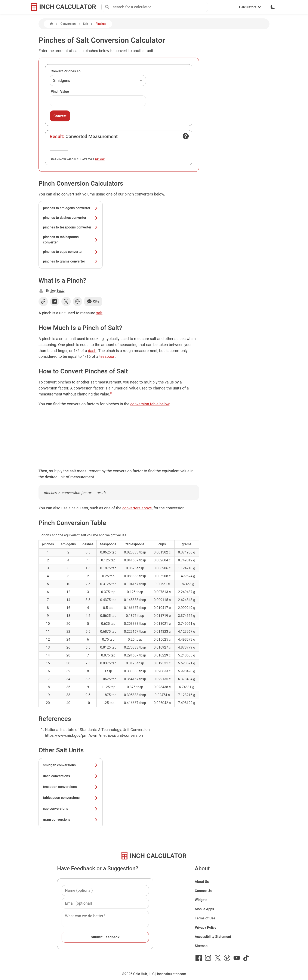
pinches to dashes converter (71, 218)
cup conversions (71, 809)
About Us (202, 882)
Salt (86, 24)
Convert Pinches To (66, 71)
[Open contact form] (186, 136)
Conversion (68, 24)
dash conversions (71, 776)
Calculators (250, 7)
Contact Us (203, 891)
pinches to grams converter (71, 261)
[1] (112, 393)
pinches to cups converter (71, 252)
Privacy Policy (206, 927)
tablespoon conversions (71, 798)
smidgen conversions (71, 765)
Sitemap (201, 946)
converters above (137, 508)
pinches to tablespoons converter (71, 240)
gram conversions (71, 820)
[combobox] (160, 7)
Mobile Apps (204, 909)
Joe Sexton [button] (58, 291)
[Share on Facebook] (55, 301)
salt (99, 313)
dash (92, 351)
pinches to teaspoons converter (71, 227)
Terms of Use (205, 918)
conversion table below (150, 404)
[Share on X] (66, 301)
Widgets (201, 900)
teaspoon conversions (71, 787)
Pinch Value (60, 92)
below (100, 159)
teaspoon (107, 356)
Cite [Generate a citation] (93, 301)
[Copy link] (43, 301)
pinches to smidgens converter (71, 208)
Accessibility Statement (213, 937)
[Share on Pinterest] (77, 301)
